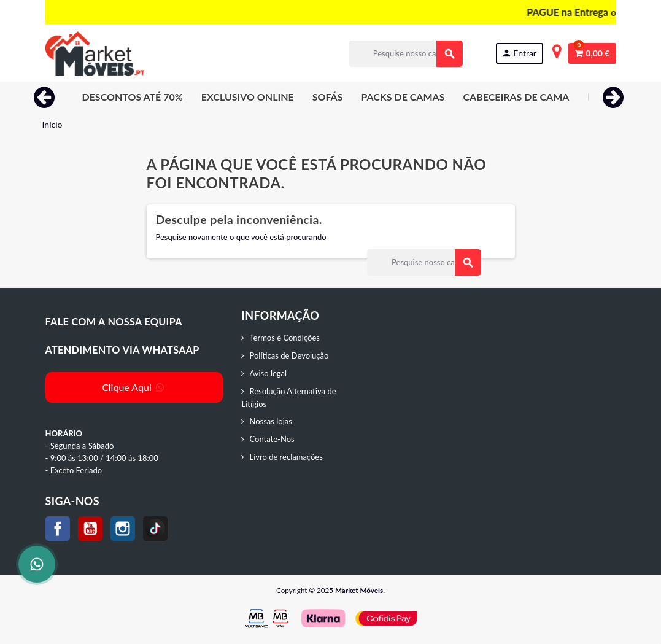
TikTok (155, 529)
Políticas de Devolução (289, 355)
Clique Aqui (134, 387)
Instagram (123, 529)
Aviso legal (268, 373)
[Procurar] (405, 54)
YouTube (90, 529)
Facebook (58, 529)
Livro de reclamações (286, 457)
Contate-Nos (272, 439)
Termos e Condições (284, 338)
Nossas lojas (270, 421)
